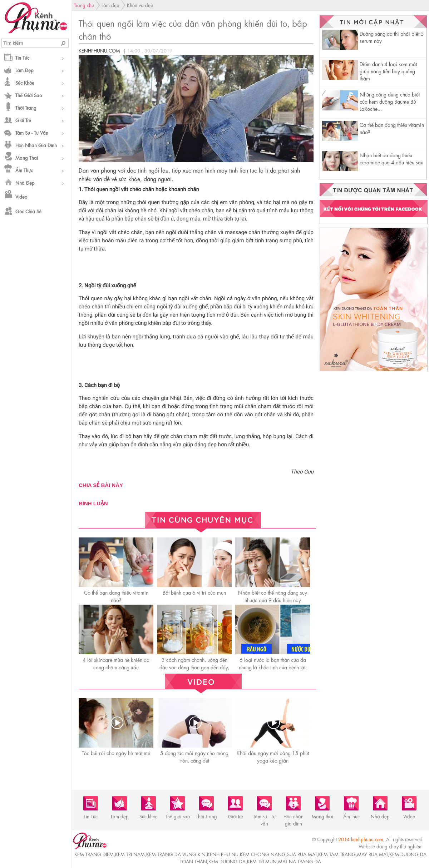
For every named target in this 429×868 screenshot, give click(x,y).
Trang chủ (84, 5)
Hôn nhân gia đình (36, 145)
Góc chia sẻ (28, 211)
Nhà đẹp (25, 182)
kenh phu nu (223, 854)
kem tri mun (262, 861)
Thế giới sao (29, 95)
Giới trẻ (23, 120)
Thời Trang (26, 107)
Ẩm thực (24, 170)
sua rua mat (302, 854)
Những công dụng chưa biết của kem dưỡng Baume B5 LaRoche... (390, 101)
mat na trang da (300, 861)
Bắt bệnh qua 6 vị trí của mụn (194, 592)
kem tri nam (130, 854)
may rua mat (373, 854)
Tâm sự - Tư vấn (32, 132)
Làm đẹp (24, 70)
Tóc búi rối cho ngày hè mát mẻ (116, 753)
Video (21, 196)
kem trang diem (94, 854)
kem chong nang (263, 854)
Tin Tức (22, 57)
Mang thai (27, 157)
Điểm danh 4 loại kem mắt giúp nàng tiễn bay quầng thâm (388, 71)
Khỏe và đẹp (140, 5)
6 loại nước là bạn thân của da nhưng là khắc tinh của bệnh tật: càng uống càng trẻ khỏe (273, 667)
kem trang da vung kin (176, 854)
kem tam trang (337, 854)
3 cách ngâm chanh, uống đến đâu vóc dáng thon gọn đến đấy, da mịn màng (194, 667)
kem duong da (227, 861)
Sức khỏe (25, 82)
